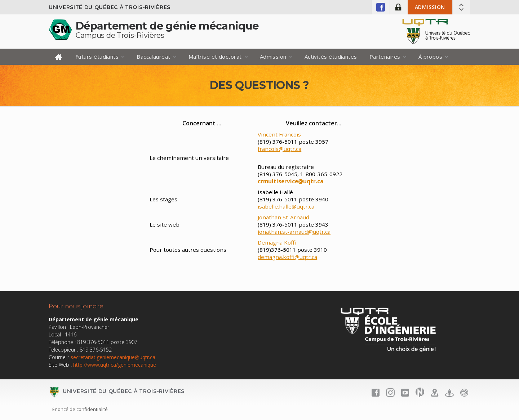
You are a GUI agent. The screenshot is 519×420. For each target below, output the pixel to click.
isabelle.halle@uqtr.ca (286, 206)
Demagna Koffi (277, 242)
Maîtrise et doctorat (215, 57)
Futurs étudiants (97, 57)
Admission (430, 7)
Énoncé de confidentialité (80, 409)
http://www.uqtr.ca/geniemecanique (115, 365)
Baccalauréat (153, 57)
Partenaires (385, 57)
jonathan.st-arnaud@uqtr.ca (294, 232)
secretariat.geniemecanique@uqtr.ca (113, 357)
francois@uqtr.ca (280, 149)
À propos (431, 57)
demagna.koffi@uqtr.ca (287, 257)
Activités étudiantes (331, 57)
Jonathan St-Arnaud (283, 217)
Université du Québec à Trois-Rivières (110, 7)
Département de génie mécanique (167, 26)
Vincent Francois (279, 134)
